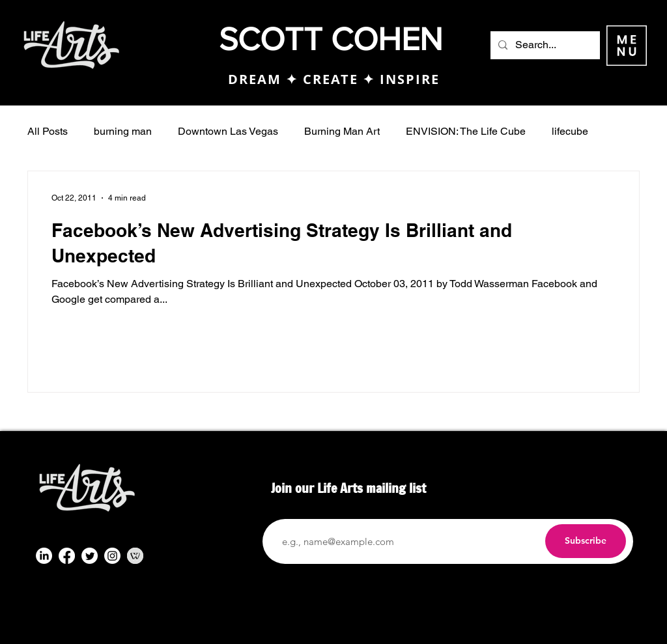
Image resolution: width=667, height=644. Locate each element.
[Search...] (544, 45)
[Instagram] (112, 556)
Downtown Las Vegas (228, 131)
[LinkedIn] (44, 556)
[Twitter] (90, 556)
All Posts (48, 131)
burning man (123, 131)
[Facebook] (67, 556)
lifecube (570, 131)
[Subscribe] (586, 541)
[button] (627, 46)
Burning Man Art (342, 131)
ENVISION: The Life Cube (466, 131)
